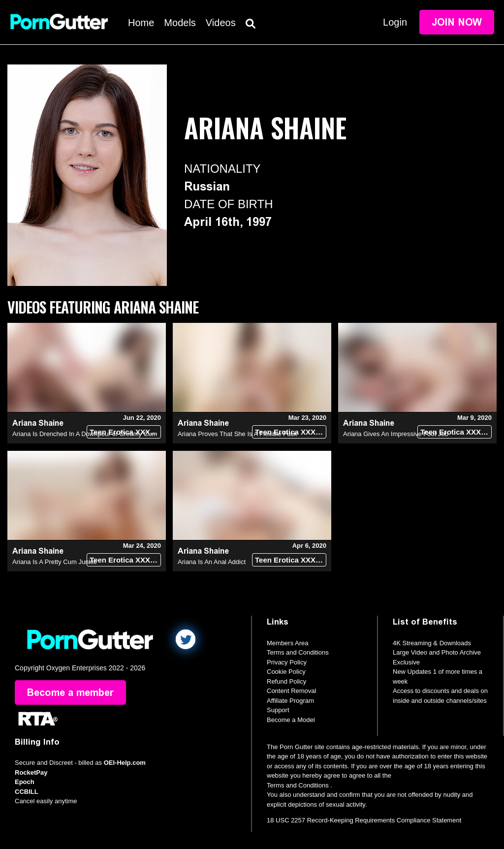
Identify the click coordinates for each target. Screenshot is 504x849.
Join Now (457, 22)
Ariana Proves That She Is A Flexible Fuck (237, 434)
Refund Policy (286, 681)
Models (180, 23)
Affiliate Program (290, 701)
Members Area (288, 643)
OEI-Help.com (125, 763)
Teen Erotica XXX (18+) (125, 432)
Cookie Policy (286, 672)
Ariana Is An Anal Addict (212, 562)
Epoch (25, 782)
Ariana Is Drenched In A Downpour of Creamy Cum (85, 434)
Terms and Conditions (298, 652)
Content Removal (291, 691)
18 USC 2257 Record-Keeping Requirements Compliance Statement (364, 820)
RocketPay (31, 772)
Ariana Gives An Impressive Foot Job (396, 434)
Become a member (70, 692)
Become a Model (291, 720)
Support (278, 710)
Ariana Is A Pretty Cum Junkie (55, 562)
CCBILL (27, 792)
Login (395, 22)
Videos (221, 23)
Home (141, 23)
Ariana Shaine (38, 423)
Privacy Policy (287, 662)
